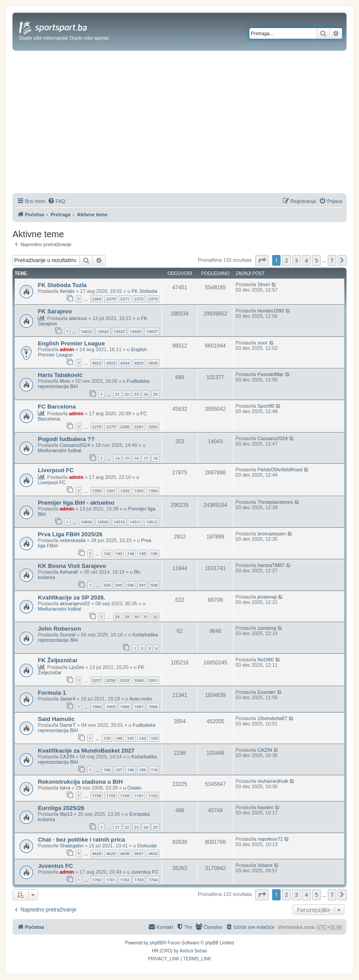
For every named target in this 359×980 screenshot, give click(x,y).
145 (142, 553)
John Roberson (59, 629)
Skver (264, 284)
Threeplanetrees (275, 502)
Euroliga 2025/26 (61, 808)
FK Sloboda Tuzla (62, 285)
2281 (139, 427)
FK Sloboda (144, 291)
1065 (111, 707)
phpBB (156, 943)
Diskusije (147, 846)
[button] (262, 260)
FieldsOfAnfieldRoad (280, 470)
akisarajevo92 (75, 603)
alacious (78, 318)
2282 (153, 427)
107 (119, 770)
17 (146, 458)
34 (146, 394)
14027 (152, 331)
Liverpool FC (56, 470)
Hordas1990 (271, 311)
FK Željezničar (58, 660)
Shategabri (71, 846)
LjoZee (77, 667)
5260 (139, 680)
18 (155, 458)
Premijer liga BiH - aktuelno (76, 503)
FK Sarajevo (55, 311)
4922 (97, 363)
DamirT (68, 725)
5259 (125, 680)
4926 (153, 363)
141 (131, 738)
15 (127, 458)
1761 (111, 880)
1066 (125, 707)
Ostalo (135, 788)
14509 (103, 522)
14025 (119, 331)
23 (136, 827)
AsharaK (69, 572)
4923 (111, 363)
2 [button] (286, 260)
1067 (139, 707)
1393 (139, 491)
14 (117, 458)
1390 (97, 491)
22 (127, 827)
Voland (265, 865)
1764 (153, 880)
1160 (125, 796)
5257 (97, 680)
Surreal (67, 635)
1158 (97, 796)
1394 (153, 491)
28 (117, 617)
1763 (139, 880)
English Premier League (71, 343)
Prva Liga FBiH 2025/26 (70, 534)
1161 (139, 796)
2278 (97, 427)
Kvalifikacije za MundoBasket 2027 (86, 751)
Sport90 (266, 406)
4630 (125, 853)
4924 (125, 363)
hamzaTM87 (271, 565)
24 (146, 827)
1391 (111, 491)
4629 (111, 853)
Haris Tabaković (60, 375)
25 (155, 827)
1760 (97, 880)
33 (136, 394)
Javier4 (67, 699)
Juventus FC (55, 866)
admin (67, 349)
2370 (111, 299)
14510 (119, 522)
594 (107, 585)
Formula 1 (52, 693)
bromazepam (272, 534)
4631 (139, 853)
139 (107, 738)
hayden (265, 807)
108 (131, 770)
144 (131, 553)
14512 (152, 522)
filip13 (66, 814)
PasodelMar (271, 374)
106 (107, 770)
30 (136, 617)
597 (142, 585)
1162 (153, 796)
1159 (111, 796)
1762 (125, 880)
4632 (153, 853)
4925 (139, 363)
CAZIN (67, 757)
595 (119, 585)
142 (107, 553)
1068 (153, 707)
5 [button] (316, 260)
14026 (135, 331)
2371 (125, 299)
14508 (86, 522)
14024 (103, 331)
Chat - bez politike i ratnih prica (82, 840)
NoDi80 (266, 660)
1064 (97, 707)
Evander (267, 692)
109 (142, 770)
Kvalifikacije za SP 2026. (72, 597)
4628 (97, 853)
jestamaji (267, 597)
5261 (153, 680)
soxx (263, 343)
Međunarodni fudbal (59, 450)
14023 (86, 331)
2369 (97, 299)
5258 (111, 680)
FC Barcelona (57, 407)
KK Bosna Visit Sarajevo (72, 566)
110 (154, 770)
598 (154, 585)
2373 (153, 299)
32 (127, 394)
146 (154, 553)
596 (131, 585)
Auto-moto (141, 699)
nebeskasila (73, 540)
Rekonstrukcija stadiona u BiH (80, 782)
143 (119, 553)
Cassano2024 (75, 445)
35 (155, 394)
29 (127, 617)
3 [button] (296, 260)
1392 (125, 491)
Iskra (65, 788)
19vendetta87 (272, 718)
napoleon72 (270, 839)
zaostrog (267, 628)
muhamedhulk (273, 781)
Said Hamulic (56, 719)
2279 (111, 427)
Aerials (67, 291)
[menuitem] (57, 201)
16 (136, 458)
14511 (135, 522)
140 (119, 738)
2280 (125, 427)
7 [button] (332, 260)
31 (117, 394)
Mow (65, 381)
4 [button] (306, 260)
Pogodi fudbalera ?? (66, 439)
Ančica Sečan (194, 951)
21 (117, 827)
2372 (139, 299)
